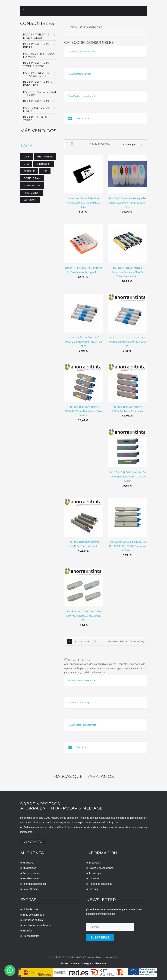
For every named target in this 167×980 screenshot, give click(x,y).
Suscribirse (100, 938)
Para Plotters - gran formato (39, 55)
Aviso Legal (95, 873)
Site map (94, 889)
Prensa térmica (31, 936)
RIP (45, 171)
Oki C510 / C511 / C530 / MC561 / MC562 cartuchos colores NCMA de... (127, 342)
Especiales (95, 863)
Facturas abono (31, 873)
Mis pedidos (29, 868)
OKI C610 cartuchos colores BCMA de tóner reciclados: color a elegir (83, 411)
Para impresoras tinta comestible (36, 74)
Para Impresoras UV (38, 101)
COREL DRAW (32, 178)
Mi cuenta (28, 863)
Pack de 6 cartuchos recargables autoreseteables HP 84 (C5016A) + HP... (128, 203)
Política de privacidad (101, 884)
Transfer (27, 931)
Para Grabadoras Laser (36, 109)
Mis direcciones (31, 879)
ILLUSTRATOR (32, 186)
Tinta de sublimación (34, 915)
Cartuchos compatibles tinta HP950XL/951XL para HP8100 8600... (84, 203)
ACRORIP (29, 171)
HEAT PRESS (45, 157)
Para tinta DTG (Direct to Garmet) (40, 93)
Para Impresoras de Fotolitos (38, 84)
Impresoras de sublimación (38, 925)
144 (87, 642)
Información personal (34, 884)
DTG (26, 164)
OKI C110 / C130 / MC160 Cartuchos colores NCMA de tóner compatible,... (127, 272)
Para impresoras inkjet (36, 46)
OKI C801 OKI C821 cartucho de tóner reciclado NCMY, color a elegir (127, 477)
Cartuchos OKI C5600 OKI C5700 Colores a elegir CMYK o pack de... (83, 616)
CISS (27, 157)
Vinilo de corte (31, 909)
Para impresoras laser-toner (36, 36)
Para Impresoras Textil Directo (36, 65)
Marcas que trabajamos (83, 776)
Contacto (33, 842)
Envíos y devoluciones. (101, 868)
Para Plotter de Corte (35, 119)
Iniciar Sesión (30, 889)
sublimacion (43, 164)
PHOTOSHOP (32, 193)
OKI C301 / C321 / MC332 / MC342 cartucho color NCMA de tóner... (83, 342)
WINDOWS (30, 200)
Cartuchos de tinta (33, 920)
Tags (26, 146)
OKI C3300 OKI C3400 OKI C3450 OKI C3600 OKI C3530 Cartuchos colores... (128, 546)
